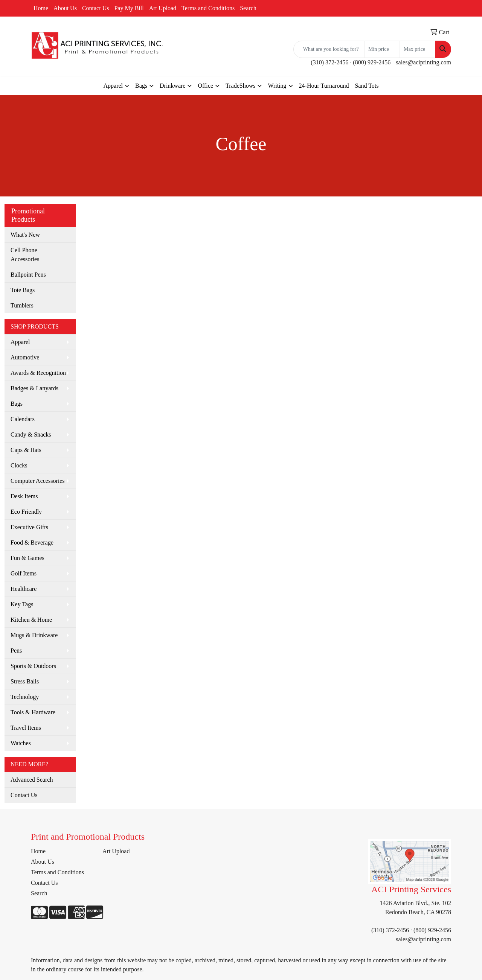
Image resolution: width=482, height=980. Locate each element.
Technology (25, 697)
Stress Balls (25, 681)
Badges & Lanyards (34, 388)
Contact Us (96, 8)
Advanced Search (32, 780)
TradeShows (240, 86)
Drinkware (172, 86)
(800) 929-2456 (372, 62)
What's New (25, 235)
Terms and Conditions (208, 8)
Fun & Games (27, 558)
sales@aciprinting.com (423, 62)
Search (248, 8)
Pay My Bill (129, 8)
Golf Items (24, 573)
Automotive (25, 357)
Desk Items (24, 496)
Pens (16, 651)
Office (205, 86)
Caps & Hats (26, 450)
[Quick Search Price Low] (382, 49)
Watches (21, 743)
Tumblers (22, 305)
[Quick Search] (329, 49)
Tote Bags (23, 290)
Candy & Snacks (31, 434)
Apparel (113, 86)
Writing (277, 86)
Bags (141, 86)
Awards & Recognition (38, 373)
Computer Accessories (38, 481)
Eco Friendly (26, 512)
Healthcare (24, 589)
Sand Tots (367, 86)
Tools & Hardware (33, 712)
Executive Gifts (29, 527)
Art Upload (163, 8)
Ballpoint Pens (28, 275)
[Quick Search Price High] (417, 49)
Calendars (23, 419)
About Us (65, 8)
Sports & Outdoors (33, 666)
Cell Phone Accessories (25, 255)
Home (41, 8)
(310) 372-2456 (329, 62)
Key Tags (22, 604)
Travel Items (26, 728)
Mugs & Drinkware (34, 635)
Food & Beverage (32, 542)
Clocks (19, 465)
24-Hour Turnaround (324, 86)
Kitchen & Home (31, 620)
